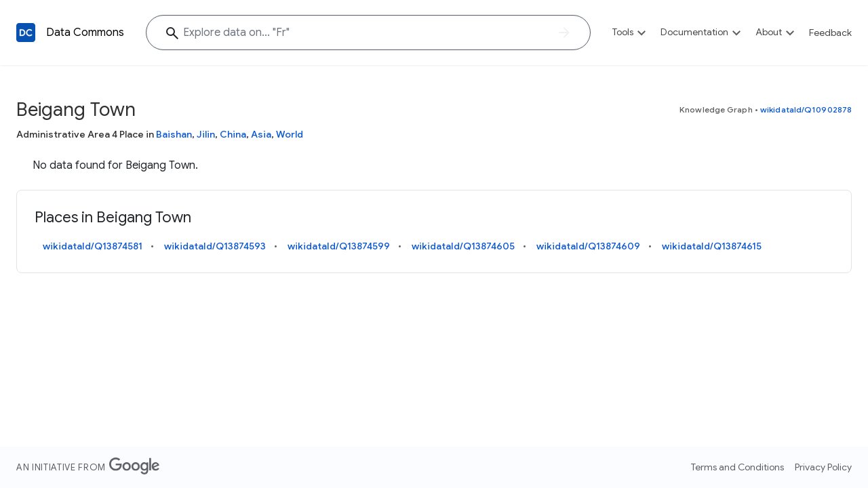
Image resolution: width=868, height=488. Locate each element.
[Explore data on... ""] (368, 33)
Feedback (830, 33)
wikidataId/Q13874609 (588, 246)
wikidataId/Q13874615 (712, 246)
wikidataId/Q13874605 (463, 246)
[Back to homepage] (26, 33)
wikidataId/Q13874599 (339, 246)
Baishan (174, 134)
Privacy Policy (823, 467)
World (290, 134)
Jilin (206, 134)
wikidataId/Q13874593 (215, 246)
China (233, 134)
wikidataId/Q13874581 (93, 246)
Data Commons (85, 33)
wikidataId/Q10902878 (806, 109)
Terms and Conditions (737, 467)
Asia (261, 134)
